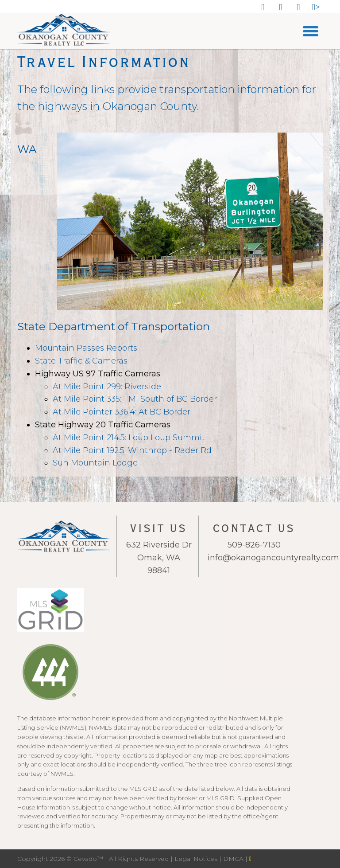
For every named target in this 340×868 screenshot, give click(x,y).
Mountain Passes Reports (86, 348)
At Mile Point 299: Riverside (107, 387)
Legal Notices (197, 859)
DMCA (234, 859)
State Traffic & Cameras (81, 361)
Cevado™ (89, 859)
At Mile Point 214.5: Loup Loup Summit (129, 438)
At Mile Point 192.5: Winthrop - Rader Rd (132, 450)
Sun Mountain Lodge (95, 463)
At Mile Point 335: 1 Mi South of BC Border (135, 399)
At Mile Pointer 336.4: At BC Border (122, 412)
